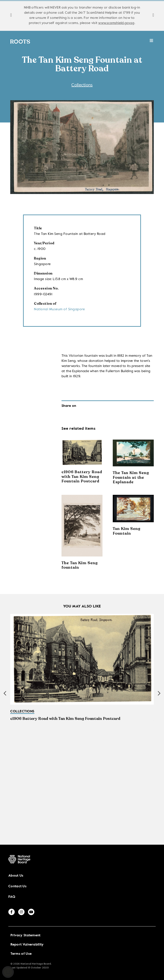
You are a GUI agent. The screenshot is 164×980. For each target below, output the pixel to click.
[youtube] (31, 912)
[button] (159, 693)
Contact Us (17, 886)
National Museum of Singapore (59, 309)
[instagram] (21, 912)
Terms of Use (21, 954)
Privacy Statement (26, 935)
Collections (82, 85)
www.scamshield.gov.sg (116, 23)
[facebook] (12, 912)
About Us (16, 876)
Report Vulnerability (27, 945)
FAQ (12, 897)
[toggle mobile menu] (152, 43)
